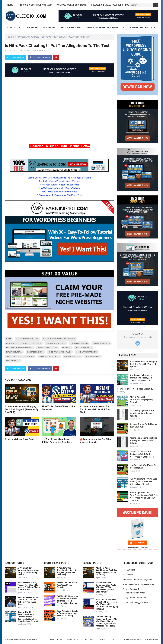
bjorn (9, 339)
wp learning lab (13, 361)
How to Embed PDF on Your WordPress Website (67, 585)
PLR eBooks (32, 27)
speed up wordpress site (87, 352)
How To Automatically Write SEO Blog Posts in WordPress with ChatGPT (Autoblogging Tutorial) (107, 604)
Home (10, 5)
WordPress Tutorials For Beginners (62, 27)
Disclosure (89, 640)
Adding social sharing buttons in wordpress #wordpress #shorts (143, 440)
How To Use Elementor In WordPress (59, 192)
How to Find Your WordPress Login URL (135, 389)
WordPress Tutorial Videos (27, 37)
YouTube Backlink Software (72, 5)
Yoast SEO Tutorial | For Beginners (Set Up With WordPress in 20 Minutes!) (142, 454)
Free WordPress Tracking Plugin (35, 5)
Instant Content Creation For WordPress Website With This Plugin (95, 409)
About (114, 640)
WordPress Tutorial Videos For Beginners (59, 185)
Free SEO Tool (14, 27)
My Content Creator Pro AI (137, 598)
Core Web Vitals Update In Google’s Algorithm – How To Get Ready (67, 613)
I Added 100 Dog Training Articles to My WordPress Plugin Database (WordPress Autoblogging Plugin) (106, 621)
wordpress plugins (72, 356)
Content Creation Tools (142, 27)
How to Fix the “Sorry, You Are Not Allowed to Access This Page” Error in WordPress (29, 586)
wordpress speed (93, 356)
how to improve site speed (27, 339)
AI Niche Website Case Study (20, 439)
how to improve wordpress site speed (59, 339)
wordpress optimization (49, 356)
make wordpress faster (47, 348)
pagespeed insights (35, 352)
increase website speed (56, 343)
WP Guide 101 (10, 51)
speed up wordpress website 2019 (20, 356)
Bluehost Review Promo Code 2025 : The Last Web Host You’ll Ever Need (28, 601)
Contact (103, 640)
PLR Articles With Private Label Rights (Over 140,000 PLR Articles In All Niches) (144, 481)
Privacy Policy (73, 640)
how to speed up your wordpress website (24, 343)
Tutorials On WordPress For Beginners (140, 640)
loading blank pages (101, 343)
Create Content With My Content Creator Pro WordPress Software (59, 178)
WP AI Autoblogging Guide (137, 602)
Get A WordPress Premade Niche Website (59, 181)
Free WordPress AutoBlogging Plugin (111, 5)
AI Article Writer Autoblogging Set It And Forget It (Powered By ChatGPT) (22, 409)
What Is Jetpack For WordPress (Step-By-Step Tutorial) (141, 400)
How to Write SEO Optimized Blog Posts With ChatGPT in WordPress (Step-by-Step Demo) (106, 587)
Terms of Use (56, 640)
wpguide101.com (30, 640)
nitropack (66, 348)
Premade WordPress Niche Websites (105, 27)
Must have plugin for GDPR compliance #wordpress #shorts (142, 413)
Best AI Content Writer (135, 593)
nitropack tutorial (14, 352)
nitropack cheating (84, 348)
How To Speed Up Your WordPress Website (59, 188)
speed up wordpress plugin (60, 352)
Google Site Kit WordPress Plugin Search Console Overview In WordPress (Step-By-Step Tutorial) (28, 617)
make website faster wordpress (19, 348)
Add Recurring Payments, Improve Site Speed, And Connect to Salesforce (141, 378)
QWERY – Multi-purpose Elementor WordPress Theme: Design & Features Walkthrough (67, 600)
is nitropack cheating (79, 343)
